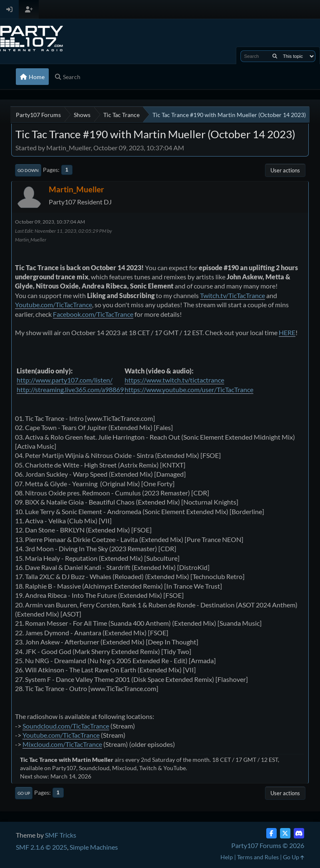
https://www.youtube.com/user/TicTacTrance (189, 389)
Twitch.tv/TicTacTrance (232, 295)
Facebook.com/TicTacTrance (93, 314)
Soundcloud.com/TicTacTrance (66, 726)
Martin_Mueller (76, 189)
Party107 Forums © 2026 (268, 845)
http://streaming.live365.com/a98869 (70, 389)
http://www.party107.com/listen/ (65, 380)
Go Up (24, 793)
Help (227, 857)
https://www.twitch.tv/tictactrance (174, 380)
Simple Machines (94, 847)
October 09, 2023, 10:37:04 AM (50, 222)
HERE (287, 332)
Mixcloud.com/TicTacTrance (62, 744)
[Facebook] (271, 833)
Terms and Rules (258, 857)
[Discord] (299, 833)
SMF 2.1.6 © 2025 (41, 847)
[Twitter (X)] (285, 833)
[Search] (275, 56)
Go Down (28, 170)
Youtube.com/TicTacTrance (54, 305)
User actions (285, 170)
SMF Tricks (61, 835)
